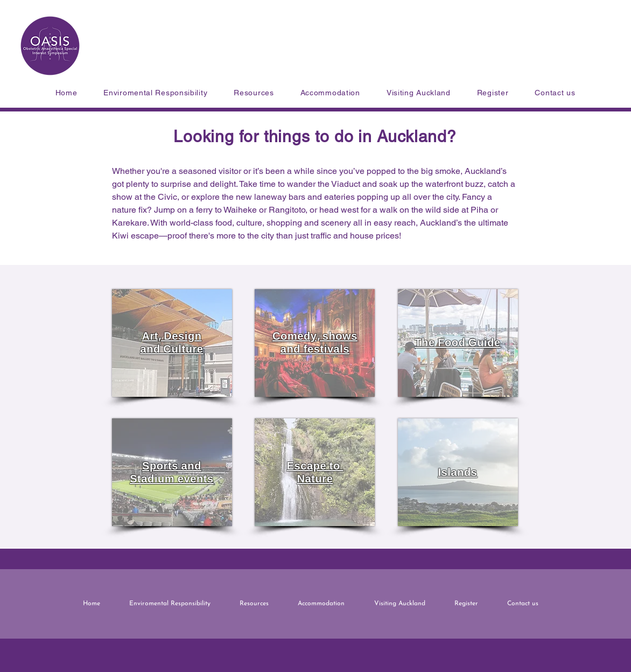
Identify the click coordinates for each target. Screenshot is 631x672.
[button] (254, 93)
